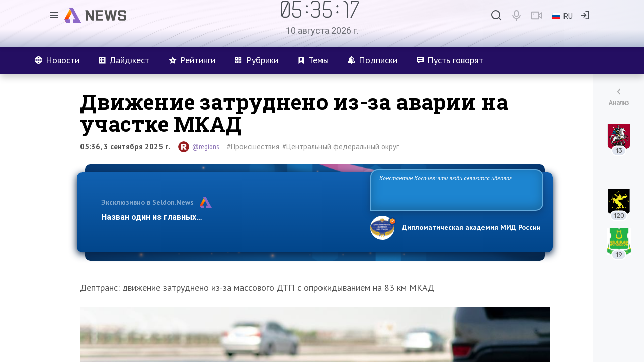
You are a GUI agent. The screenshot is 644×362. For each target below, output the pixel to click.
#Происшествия (253, 147)
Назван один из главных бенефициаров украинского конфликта (228, 217)
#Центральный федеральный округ (341, 147)
